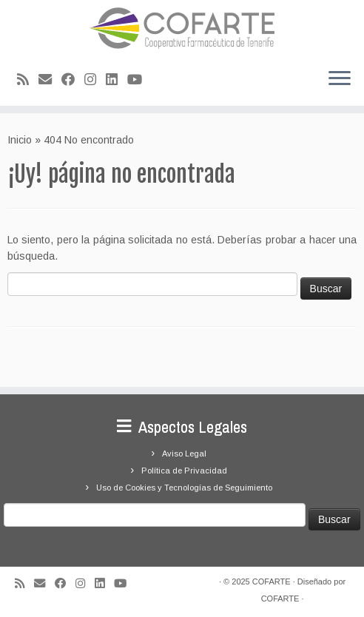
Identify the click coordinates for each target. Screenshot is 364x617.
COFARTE (272, 581)
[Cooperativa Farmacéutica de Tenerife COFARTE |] (182, 28)
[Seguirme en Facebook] (73, 80)
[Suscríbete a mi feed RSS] (28, 80)
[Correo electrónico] (50, 80)
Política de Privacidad (184, 471)
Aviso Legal (184, 454)
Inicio (20, 140)
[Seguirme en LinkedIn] (117, 80)
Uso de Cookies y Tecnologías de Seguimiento (184, 488)
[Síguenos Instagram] (95, 80)
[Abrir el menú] (340, 79)
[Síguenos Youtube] (139, 80)
